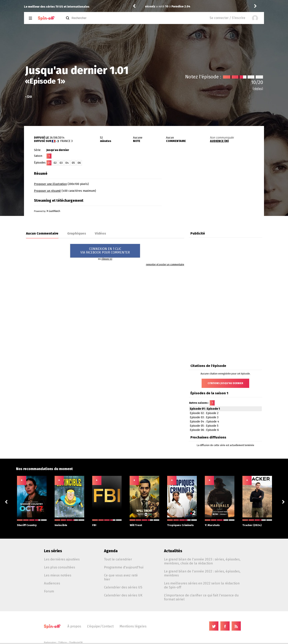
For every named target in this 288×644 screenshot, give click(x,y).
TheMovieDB (76, 643)
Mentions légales (133, 626)
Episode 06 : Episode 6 (204, 430)
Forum (49, 591)
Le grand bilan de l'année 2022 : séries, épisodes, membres (202, 573)
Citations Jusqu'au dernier (225, 383)
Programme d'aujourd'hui (124, 567)
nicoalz (150, 6)
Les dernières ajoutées (62, 559)
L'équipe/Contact (100, 626)
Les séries (53, 551)
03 (61, 163)
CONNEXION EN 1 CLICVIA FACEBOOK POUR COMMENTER (105, 251)
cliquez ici (107, 259)
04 (67, 163)
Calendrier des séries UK (123, 595)
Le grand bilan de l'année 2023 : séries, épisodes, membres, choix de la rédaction (202, 561)
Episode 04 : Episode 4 (204, 422)
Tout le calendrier (118, 559)
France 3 (66, 141)
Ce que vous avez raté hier (121, 577)
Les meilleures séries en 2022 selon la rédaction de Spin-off (202, 585)
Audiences (52, 583)
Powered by (47, 211)
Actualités (173, 551)
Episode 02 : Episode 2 (204, 413)
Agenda (111, 551)
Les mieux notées (58, 575)
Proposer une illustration (50, 184)
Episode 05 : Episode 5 (204, 426)
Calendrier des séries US (123, 587)
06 (79, 163)
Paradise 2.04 (181, 6)
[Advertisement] (217, 195)
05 (73, 163)
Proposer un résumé (47, 191)
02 (55, 163)
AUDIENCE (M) (219, 141)
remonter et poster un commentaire (165, 265)
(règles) (258, 89)
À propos (74, 626)
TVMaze (62, 643)
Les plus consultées (59, 567)
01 (49, 163)
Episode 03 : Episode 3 (204, 417)
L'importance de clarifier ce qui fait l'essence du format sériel (201, 597)
